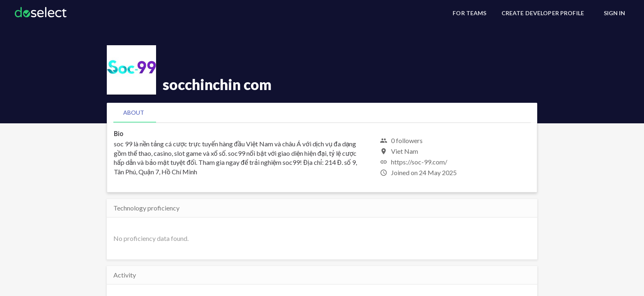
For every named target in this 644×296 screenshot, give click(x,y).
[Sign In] (614, 13)
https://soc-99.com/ (419, 162)
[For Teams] (469, 13)
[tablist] (322, 113)
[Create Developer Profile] (543, 13)
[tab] (134, 113)
